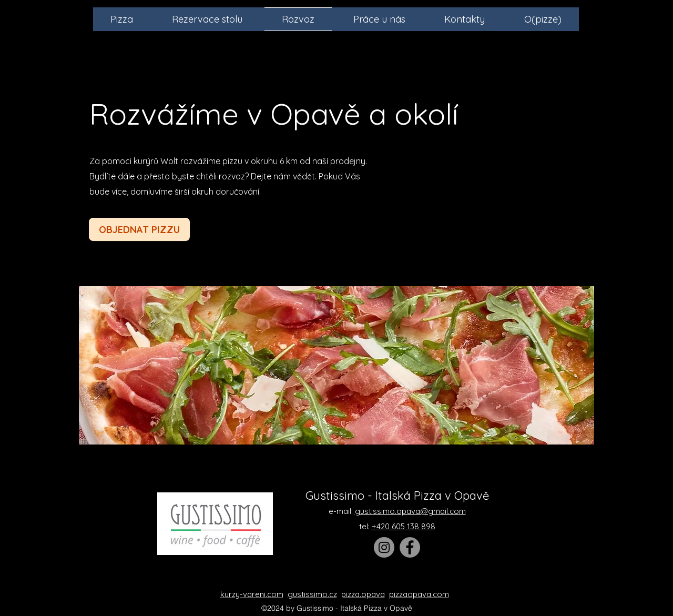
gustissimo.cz (312, 594)
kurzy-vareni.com (252, 594)
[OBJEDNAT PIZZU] (139, 229)
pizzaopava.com (419, 594)
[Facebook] (410, 547)
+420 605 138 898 (404, 526)
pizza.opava (363, 594)
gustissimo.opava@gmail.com (410, 511)
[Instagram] (384, 547)
